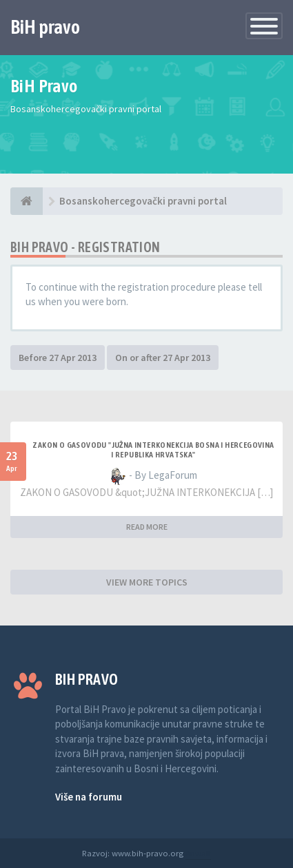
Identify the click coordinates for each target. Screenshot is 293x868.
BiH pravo (45, 27)
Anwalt (198, 853)
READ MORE (147, 527)
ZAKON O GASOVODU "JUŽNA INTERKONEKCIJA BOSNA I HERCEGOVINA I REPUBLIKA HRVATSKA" (153, 450)
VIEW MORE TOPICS (147, 582)
